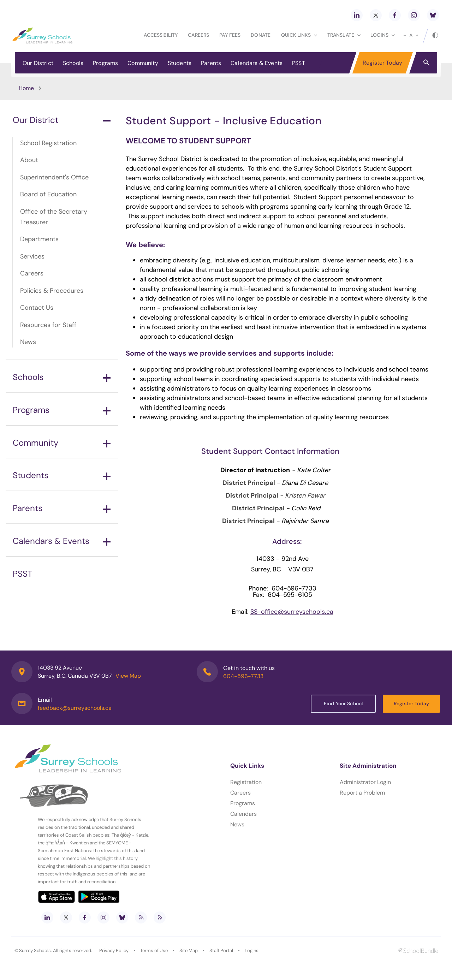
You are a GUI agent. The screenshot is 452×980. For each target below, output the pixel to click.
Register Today (382, 63)
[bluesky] (433, 15)
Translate (344, 35)
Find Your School (343, 703)
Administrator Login (365, 782)
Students (180, 63)
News (28, 342)
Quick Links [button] (299, 35)
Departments (39, 239)
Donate (261, 35)
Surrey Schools (35, 951)
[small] (405, 35)
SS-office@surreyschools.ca (292, 612)
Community (143, 63)
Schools (73, 63)
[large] (417, 35)
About (29, 160)
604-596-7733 (243, 676)
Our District (38, 63)
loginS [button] (383, 35)
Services (32, 256)
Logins (252, 951)
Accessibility (161, 35)
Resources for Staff (48, 325)
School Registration (48, 143)
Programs (105, 63)
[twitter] (376, 15)
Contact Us (37, 308)
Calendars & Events (257, 63)
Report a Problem (362, 793)
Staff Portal (221, 951)
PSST (299, 63)
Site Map (189, 951)
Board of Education (48, 194)
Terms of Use (154, 951)
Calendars (243, 814)
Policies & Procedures (52, 291)
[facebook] (395, 15)
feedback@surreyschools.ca (75, 708)
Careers (198, 35)
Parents (211, 63)
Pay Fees (230, 35)
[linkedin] (357, 15)
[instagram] (414, 15)
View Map (128, 676)
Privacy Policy (114, 951)
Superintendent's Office (54, 177)
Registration (246, 782)
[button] (426, 62)
